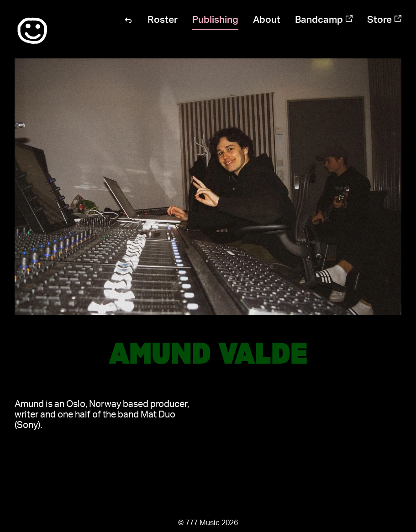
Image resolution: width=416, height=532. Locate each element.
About (267, 20)
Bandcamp (324, 20)
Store (384, 20)
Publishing (215, 20)
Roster (163, 20)
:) (32, 31)
